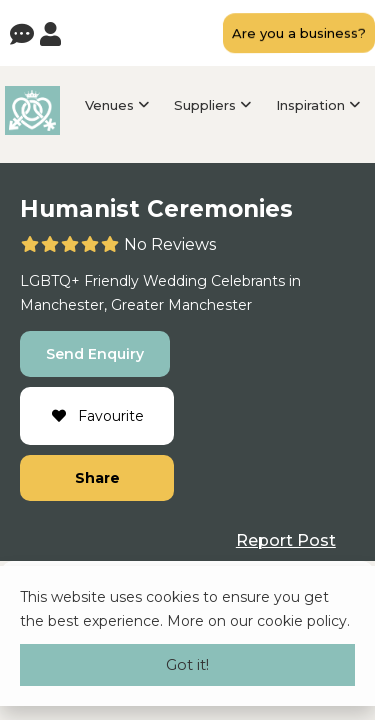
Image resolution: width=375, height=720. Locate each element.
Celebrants (248, 281)
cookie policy (302, 621)
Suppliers (205, 105)
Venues (109, 105)
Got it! (187, 664)
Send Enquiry (95, 354)
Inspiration (310, 105)
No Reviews (170, 244)
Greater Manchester (181, 305)
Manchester (62, 305)
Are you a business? (299, 33)
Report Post (286, 540)
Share (97, 478)
